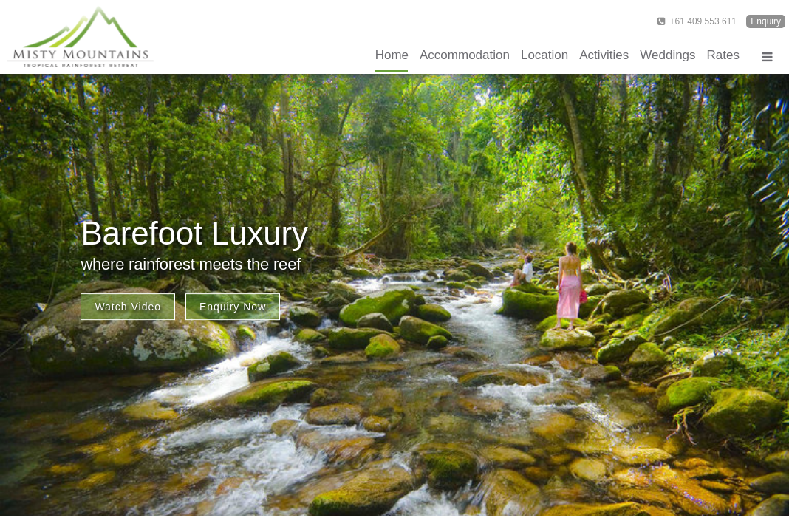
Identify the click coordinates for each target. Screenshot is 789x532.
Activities (604, 55)
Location (544, 55)
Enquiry (766, 21)
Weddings (667, 55)
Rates (723, 55)
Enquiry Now (233, 307)
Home (392, 55)
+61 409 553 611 (697, 21)
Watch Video (128, 307)
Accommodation (465, 55)
